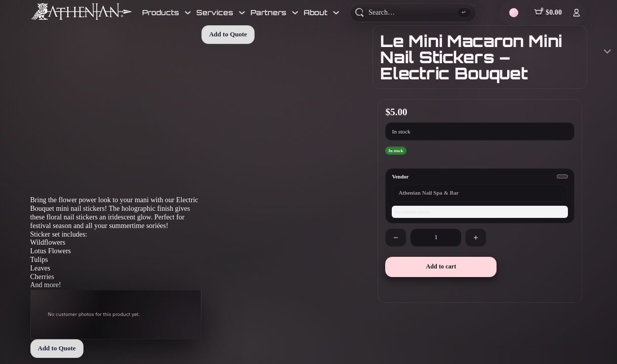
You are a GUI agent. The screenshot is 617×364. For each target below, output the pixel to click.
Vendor (400, 177)
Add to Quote (57, 348)
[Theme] (514, 13)
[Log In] (577, 13)
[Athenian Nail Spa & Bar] (81, 12)
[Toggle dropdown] (188, 13)
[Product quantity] (436, 238)
